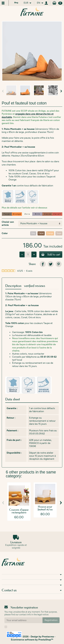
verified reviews (35, 286)
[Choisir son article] (40, 224)
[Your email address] (23, 620)
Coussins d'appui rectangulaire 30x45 (19, 512)
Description (13, 286)
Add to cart (51, 254)
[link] (43, 264)
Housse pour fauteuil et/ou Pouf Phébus (45, 509)
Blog (16, 3)
